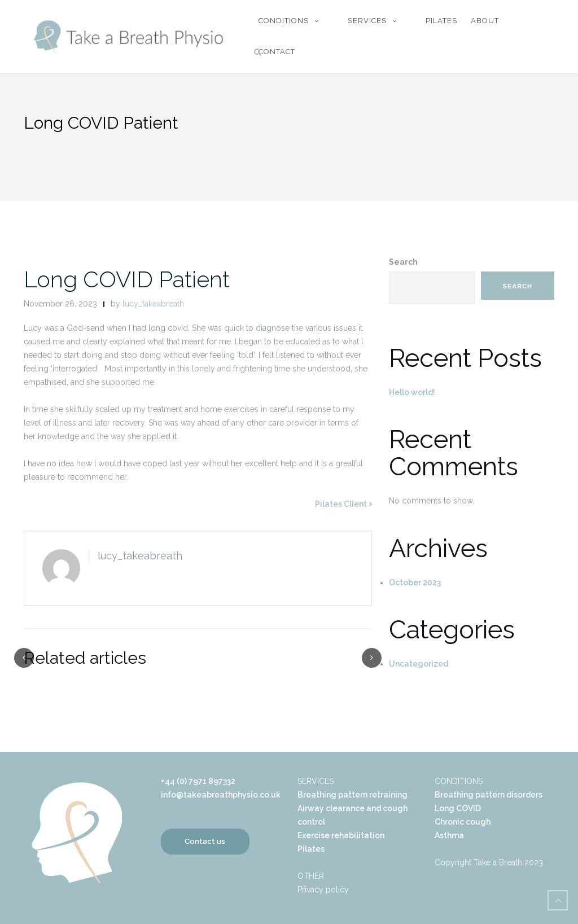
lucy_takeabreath (153, 304)
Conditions (284, 21)
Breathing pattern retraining (353, 795)
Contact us (205, 841)
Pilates (441, 21)
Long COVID (458, 808)
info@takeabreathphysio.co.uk (221, 795)
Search (403, 262)
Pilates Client (341, 504)
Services (367, 21)
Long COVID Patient (127, 279)
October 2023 (415, 583)
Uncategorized (419, 664)
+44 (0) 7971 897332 (198, 781)
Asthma (449, 835)
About (485, 21)
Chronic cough (463, 822)
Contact (277, 52)
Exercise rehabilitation (341, 835)
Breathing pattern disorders (489, 795)
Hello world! (412, 392)
